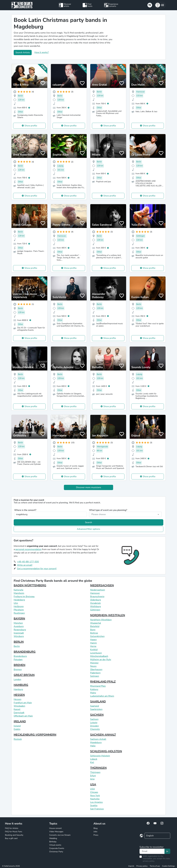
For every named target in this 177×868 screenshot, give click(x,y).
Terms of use (155, 866)
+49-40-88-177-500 (28, 562)
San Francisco (97, 809)
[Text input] (152, 851)
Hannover (95, 593)
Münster (94, 663)
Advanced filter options (88, 529)
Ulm (16, 603)
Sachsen (94, 719)
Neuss (93, 666)
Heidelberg (19, 600)
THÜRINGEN (98, 768)
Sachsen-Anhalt (98, 739)
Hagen (93, 640)
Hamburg (18, 689)
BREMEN (19, 665)
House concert (55, 828)
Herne (93, 646)
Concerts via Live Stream (60, 835)
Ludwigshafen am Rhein (102, 696)
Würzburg (19, 636)
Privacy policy (142, 866)
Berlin (17, 646)
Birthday (53, 842)
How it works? (42, 52)
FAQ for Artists (12, 828)
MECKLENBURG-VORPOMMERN (35, 735)
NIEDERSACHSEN (102, 585)
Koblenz (94, 689)
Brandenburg (20, 656)
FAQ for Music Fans (14, 832)
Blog (95, 828)
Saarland (95, 706)
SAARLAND (98, 701)
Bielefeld (95, 626)
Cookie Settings (168, 866)
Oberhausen (96, 669)
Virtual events (55, 845)
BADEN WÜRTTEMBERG (30, 585)
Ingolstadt (19, 633)
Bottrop (94, 633)
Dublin (17, 729)
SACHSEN (97, 715)
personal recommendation (28, 549)
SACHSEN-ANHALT (103, 735)
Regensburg (20, 630)
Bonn (93, 630)
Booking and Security (14, 835)
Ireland (17, 726)
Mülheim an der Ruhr (101, 660)
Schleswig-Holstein (100, 756)
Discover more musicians (89, 487)
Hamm (93, 643)
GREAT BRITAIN (24, 675)
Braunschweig (97, 596)
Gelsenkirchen (97, 636)
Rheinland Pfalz (98, 686)
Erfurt (93, 776)
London (17, 679)
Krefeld (94, 650)
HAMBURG (21, 685)
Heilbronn (19, 606)
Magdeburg (96, 742)
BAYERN (19, 619)
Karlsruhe (19, 590)
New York (95, 796)
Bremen (18, 669)
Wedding (53, 838)
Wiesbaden (19, 706)
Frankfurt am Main (23, 703)
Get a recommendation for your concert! (37, 569)
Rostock (18, 739)
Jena (92, 779)
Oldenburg (95, 600)
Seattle (94, 806)
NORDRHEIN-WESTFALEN (108, 615)
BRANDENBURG (25, 652)
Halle (93, 746)
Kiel (92, 762)
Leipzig (94, 723)
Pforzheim (19, 610)
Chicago (94, 792)
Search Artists (23, 53)
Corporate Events (57, 848)
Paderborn (95, 673)
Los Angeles (96, 802)
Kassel (17, 709)
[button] (160, 5)
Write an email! (25, 565)
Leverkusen (96, 653)
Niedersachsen (98, 590)
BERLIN (19, 642)
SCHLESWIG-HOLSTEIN (106, 751)
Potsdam (18, 660)
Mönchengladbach (99, 656)
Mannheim (19, 593)
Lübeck (94, 759)
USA (93, 784)
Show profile (31, 126)
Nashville (95, 799)
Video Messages (56, 832)
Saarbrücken (96, 709)
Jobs (95, 832)
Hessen (17, 699)
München (18, 623)
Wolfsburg (95, 606)
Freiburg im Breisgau (24, 596)
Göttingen (95, 610)
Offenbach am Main (23, 716)
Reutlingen (19, 613)
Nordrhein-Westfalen (101, 620)
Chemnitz (95, 729)
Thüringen (95, 772)
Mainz (93, 693)
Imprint (131, 866)
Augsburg (19, 626)
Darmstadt (19, 713)
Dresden (94, 726)
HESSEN (19, 695)
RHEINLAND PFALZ (103, 682)
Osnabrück (95, 603)
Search (88, 522)
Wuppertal (96, 623)
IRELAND (20, 721)
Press (96, 835)
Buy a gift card (11, 838)
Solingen (95, 676)
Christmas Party (56, 852)
